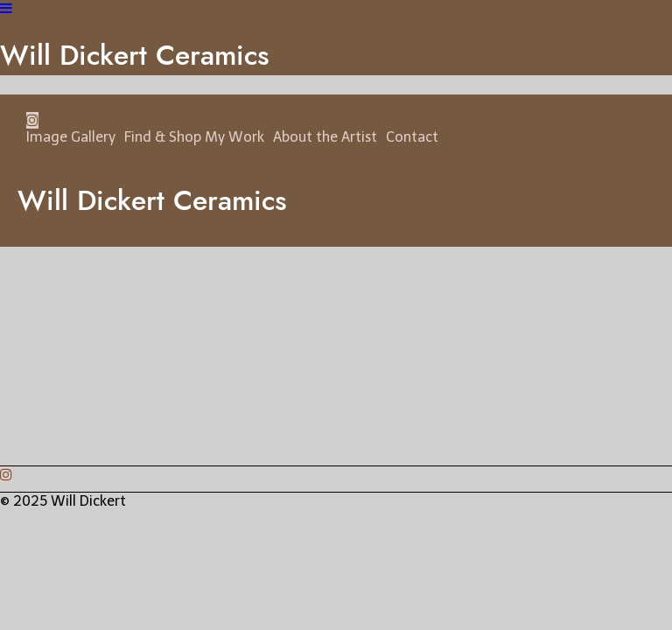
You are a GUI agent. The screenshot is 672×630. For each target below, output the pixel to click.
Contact (412, 137)
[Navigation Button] (6, 8)
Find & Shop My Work (194, 137)
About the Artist (325, 137)
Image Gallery (71, 137)
